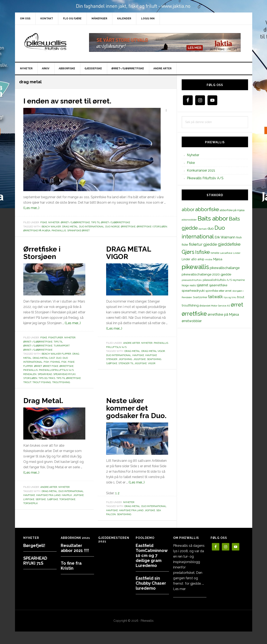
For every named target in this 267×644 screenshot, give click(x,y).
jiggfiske (140, 359)
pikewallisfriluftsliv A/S (56, 370)
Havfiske (138, 355)
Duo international (92, 227)
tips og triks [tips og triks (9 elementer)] (230, 297)
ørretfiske (128, 227)
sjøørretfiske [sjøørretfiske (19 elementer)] (218, 285)
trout (27, 382)
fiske (71, 362)
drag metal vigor (153, 351)
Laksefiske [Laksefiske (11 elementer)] (226, 253)
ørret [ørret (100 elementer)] (237, 305)
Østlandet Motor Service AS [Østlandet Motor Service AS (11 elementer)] (215, 306)
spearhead (45, 374)
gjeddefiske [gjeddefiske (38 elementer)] (229, 244)
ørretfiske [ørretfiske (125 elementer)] (194, 314)
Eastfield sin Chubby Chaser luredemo (151, 583)
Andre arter (132, 343)
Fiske (44, 222)
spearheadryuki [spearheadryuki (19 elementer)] (193, 291)
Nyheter (54, 222)
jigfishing (125, 359)
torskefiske (67, 499)
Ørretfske (66, 366)
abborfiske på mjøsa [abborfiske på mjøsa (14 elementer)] (232, 210)
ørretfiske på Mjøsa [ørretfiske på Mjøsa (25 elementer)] (223, 314)
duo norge (112, 227)
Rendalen (30, 374)
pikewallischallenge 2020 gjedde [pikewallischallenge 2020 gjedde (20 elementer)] (206, 274)
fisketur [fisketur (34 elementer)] (196, 244)
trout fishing (42, 382)
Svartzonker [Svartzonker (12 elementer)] (200, 297)
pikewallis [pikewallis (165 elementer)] (195, 267)
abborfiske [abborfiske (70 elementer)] (207, 209)
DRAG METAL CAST (44, 358)
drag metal (70, 227)
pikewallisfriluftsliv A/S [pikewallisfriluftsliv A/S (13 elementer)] (217, 280)
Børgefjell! (34, 546)
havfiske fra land (48, 495)
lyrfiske (29, 499)
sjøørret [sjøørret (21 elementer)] (202, 285)
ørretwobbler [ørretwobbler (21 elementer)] (192, 321)
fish (46, 362)
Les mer (179, 589)
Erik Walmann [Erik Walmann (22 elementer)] (225, 237)
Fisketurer (56, 338)
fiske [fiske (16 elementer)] (185, 245)
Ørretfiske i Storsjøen (152, 227)
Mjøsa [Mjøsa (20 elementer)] (218, 259)
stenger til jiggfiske (133, 363)
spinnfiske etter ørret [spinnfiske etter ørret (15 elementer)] (218, 291)
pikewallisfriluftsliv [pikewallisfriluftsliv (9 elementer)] (192, 280)
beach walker (51, 227)
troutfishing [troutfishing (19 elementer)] (190, 305)
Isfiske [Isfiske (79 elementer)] (202, 252)
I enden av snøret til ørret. (70, 101)
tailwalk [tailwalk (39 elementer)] (215, 297)
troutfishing (61, 382)
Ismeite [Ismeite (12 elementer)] (215, 253)
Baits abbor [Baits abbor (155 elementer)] (213, 218)
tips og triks (47, 378)
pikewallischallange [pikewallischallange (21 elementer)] (225, 268)
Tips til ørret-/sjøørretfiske (111, 222)
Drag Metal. (44, 400)
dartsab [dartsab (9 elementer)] (203, 229)
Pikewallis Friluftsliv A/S (205, 178)
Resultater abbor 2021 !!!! (75, 548)
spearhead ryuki (64, 374)
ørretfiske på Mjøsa (37, 230)
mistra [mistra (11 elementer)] (209, 259)
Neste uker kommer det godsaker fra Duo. (129, 412)
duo (59, 358)
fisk (64, 362)
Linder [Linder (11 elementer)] (237, 253)
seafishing (154, 359)
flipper (28, 366)
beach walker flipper (56, 354)
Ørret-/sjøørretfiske (75, 222)
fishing (55, 362)
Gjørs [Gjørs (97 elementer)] (188, 252)
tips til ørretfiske (69, 378)
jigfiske (78, 495)
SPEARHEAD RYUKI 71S (35, 561)
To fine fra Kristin (71, 566)
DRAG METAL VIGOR (130, 253)
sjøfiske (112, 363)
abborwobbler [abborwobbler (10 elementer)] (189, 220)
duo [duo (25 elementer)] (211, 228)
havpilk (67, 495)
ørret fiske (51, 366)
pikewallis (59, 230)
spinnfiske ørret (78, 230)
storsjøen (30, 378)
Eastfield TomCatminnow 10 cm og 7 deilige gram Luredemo (152, 556)
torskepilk (31, 503)
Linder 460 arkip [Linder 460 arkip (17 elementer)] (193, 259)
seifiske (41, 499)
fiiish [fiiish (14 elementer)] (239, 237)
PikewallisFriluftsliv (50, 42)
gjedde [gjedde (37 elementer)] (210, 244)
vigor (152, 363)
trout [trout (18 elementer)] (241, 297)
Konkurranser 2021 (201, 170)
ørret (38, 366)
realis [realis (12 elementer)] (193, 285)
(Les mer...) (31, 208)
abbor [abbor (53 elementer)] (188, 209)
